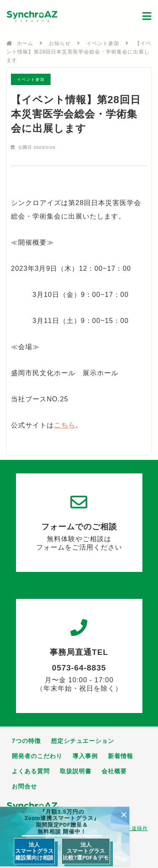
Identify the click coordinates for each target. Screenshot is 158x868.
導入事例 (85, 756)
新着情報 (121, 756)
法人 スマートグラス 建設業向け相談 (34, 851)
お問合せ (24, 786)
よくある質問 (31, 771)
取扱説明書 (76, 771)
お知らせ (60, 43)
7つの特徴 (26, 741)
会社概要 (114, 771)
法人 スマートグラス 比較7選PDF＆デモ (86, 851)
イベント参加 (103, 43)
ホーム (25, 43)
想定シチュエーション (83, 741)
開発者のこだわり (37, 756)
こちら (65, 425)
